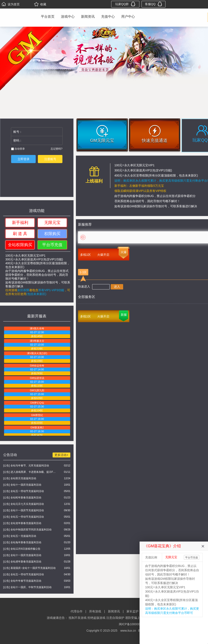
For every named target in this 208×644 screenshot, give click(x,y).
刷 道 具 (20, 234)
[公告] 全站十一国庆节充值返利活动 (24, 510)
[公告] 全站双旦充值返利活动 (20, 478)
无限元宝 (52, 223)
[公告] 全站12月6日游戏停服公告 (22, 549)
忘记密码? (57, 149)
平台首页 (48, 17)
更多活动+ (61, 455)
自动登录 (18, 149)
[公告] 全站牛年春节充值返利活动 (22, 581)
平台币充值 (52, 245)
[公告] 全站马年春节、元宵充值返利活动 (26, 466)
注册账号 (50, 159)
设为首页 (11, 4)
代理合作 (77, 611)
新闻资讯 (88, 17)
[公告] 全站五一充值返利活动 (20, 536)
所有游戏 (95, 611)
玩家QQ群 (125, 4)
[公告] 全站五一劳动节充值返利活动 (24, 491)
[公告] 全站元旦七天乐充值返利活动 (24, 504)
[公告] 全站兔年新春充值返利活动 (22, 542)
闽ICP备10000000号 (133, 624)
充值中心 (108, 17)
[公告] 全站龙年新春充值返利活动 (22, 523)
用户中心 (128, 17)
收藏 (40, 4)
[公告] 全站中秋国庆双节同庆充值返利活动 (27, 530)
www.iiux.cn (128, 631)
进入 (117, 287)
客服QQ (154, 4)
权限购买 (52, 234)
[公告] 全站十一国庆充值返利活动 (22, 485)
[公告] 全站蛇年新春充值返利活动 (22, 498)
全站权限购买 (20, 245)
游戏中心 (68, 17)
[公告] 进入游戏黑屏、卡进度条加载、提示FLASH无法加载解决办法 (30, 472)
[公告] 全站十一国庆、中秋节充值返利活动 (27, 587)
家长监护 (133, 611)
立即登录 (24, 159)
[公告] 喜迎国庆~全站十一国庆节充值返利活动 (29, 568)
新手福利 (20, 223)
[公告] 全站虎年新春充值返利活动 (22, 562)
